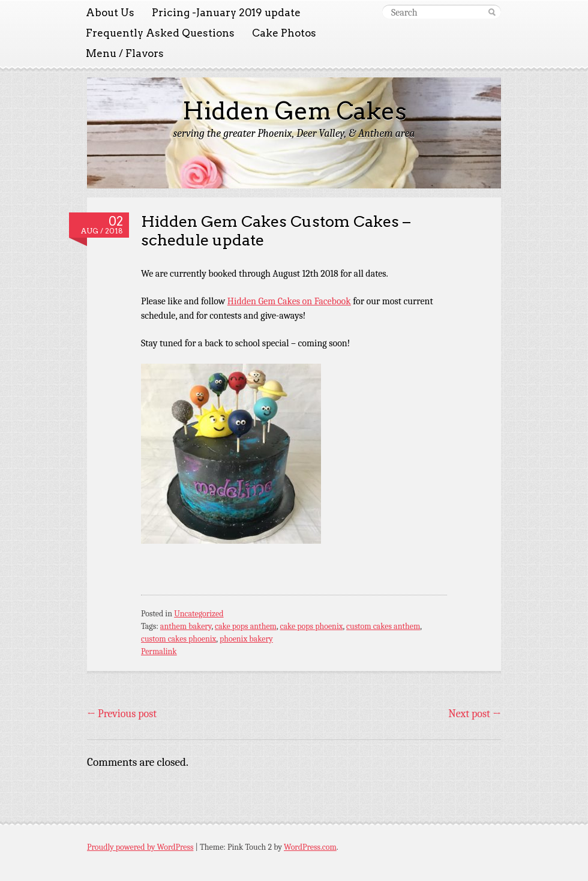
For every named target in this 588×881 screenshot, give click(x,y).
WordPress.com (310, 847)
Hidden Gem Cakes (294, 111)
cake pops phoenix (311, 626)
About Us (110, 13)
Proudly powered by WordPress (140, 847)
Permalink (159, 651)
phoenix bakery (246, 639)
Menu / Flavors (125, 53)
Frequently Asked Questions (160, 33)
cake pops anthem (246, 626)
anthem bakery (186, 626)
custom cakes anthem (383, 626)
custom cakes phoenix (178, 639)
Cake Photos (284, 33)
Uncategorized (199, 614)
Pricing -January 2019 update (226, 13)
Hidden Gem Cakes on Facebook (289, 301)
